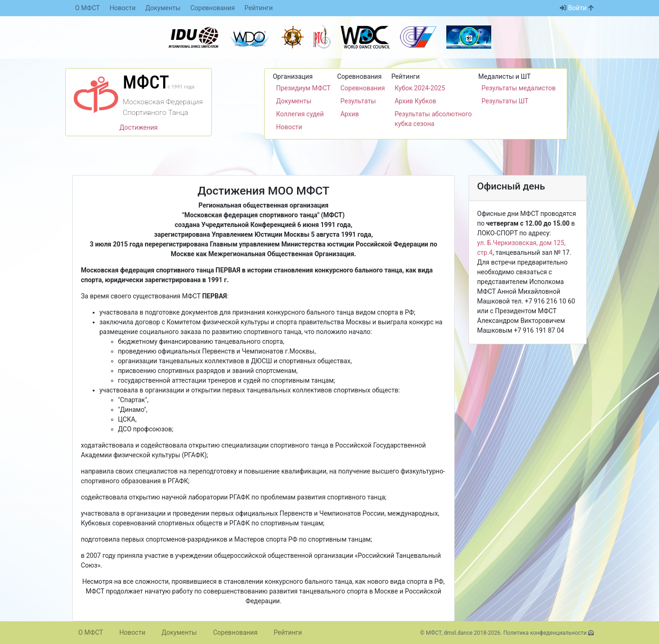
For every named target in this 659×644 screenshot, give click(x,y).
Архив (349, 114)
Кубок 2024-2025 (420, 88)
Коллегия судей (300, 114)
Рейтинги (259, 8)
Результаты (358, 101)
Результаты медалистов (519, 88)
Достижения (139, 127)
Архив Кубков (415, 101)
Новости (122, 8)
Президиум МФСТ (304, 88)
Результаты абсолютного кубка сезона (433, 119)
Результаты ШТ (505, 101)
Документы (163, 8)
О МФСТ (87, 8)
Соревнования (213, 8)
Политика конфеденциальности (545, 633)
